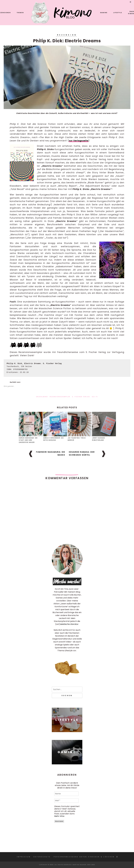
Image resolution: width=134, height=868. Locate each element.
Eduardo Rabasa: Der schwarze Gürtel (82, 453)
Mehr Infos (59, 816)
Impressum (24, 857)
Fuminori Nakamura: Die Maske (51, 453)
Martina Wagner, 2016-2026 (84, 865)
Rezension (67, 35)
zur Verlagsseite (79, 141)
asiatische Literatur (69, 624)
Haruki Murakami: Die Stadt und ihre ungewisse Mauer (28, 440)
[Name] (66, 794)
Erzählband (42, 397)
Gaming (104, 13)
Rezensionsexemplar (60, 397)
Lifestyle (118, 13)
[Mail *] (66, 801)
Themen (20, 13)
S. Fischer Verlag (81, 397)
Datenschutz (42, 857)
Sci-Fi (95, 397)
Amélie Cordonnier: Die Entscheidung (53, 439)
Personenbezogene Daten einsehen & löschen (84, 857)
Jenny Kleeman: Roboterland (99, 439)
